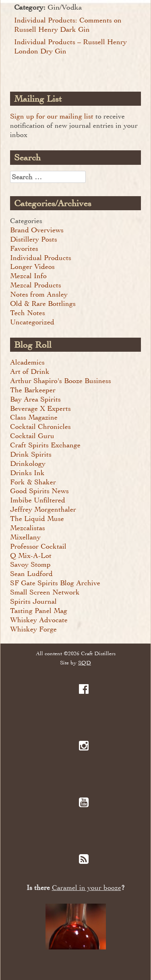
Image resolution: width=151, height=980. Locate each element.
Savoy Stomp (30, 564)
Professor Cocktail (38, 546)
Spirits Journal (33, 601)
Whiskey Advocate (39, 620)
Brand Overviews (37, 230)
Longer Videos (32, 267)
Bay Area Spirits (35, 399)
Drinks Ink (27, 473)
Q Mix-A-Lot (31, 556)
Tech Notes (28, 313)
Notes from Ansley (39, 294)
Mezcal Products (36, 285)
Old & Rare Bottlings (43, 303)
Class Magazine (34, 417)
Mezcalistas (28, 528)
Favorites (24, 248)
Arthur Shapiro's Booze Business (61, 381)
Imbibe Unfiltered (38, 500)
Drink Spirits (31, 454)
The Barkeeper (33, 390)
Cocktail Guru (32, 436)
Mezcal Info (28, 276)
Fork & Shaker (33, 482)
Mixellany (25, 537)
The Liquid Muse (37, 519)
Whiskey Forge (33, 629)
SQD (85, 663)
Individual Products (41, 258)
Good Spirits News (39, 491)
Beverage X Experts (40, 408)
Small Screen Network (45, 592)
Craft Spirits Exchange (45, 445)
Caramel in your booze (87, 888)
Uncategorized (32, 322)
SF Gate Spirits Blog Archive (55, 583)
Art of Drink (30, 371)
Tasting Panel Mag (39, 611)
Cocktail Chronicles (40, 426)
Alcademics (27, 362)
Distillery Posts (34, 239)
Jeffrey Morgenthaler (43, 509)
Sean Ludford (31, 574)
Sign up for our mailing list (52, 116)
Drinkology (28, 463)
